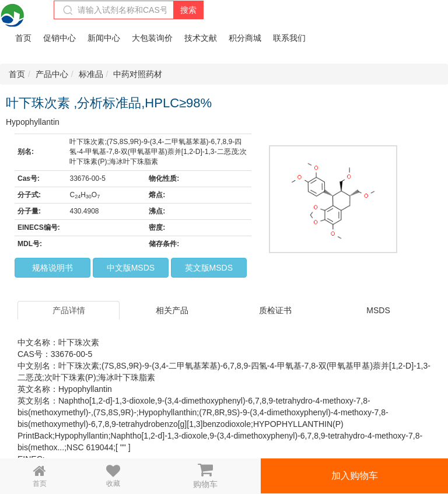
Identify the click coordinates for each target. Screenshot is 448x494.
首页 (23, 38)
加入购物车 (355, 476)
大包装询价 (152, 38)
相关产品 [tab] (172, 310)
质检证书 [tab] (275, 310)
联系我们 (289, 38)
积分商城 (245, 38)
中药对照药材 (138, 74)
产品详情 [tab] (69, 310)
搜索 (188, 10)
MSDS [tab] (378, 310)
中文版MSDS (131, 268)
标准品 (91, 74)
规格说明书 (52, 268)
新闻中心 (104, 38)
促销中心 (60, 38)
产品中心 (52, 74)
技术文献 (201, 38)
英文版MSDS (209, 268)
